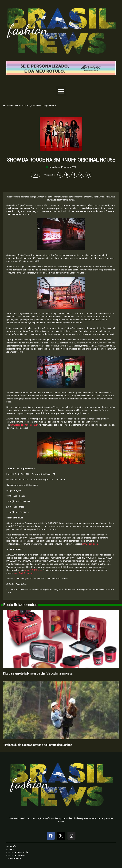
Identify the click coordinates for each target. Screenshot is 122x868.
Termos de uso (14, 858)
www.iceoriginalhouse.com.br (24, 425)
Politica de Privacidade (17, 852)
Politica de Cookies (16, 855)
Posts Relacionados (20, 605)
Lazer (15, 106)
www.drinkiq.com (90, 544)
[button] (61, 91)
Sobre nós (11, 846)
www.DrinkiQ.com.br (23, 573)
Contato (10, 849)
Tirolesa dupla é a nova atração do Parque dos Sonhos (38, 745)
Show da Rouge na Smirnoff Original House (61, 160)
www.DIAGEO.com (33, 570)
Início (7, 106)
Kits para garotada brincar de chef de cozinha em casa (38, 673)
